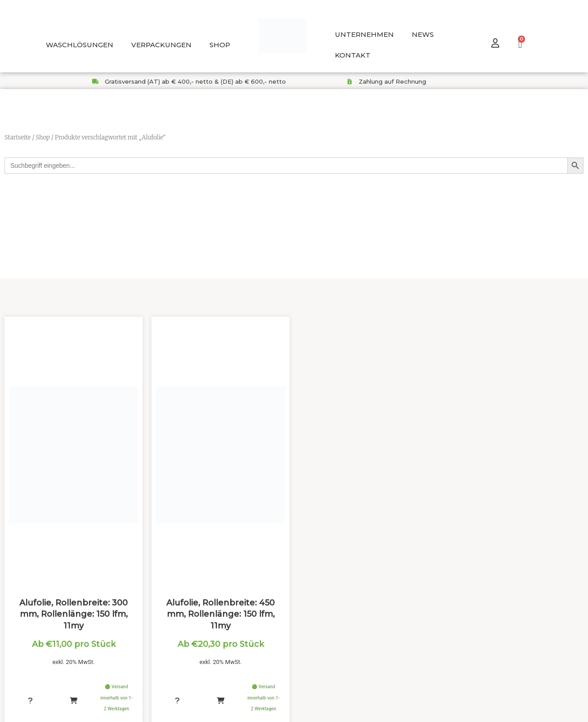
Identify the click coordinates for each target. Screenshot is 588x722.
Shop (42, 137)
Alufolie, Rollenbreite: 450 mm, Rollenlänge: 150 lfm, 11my (220, 617)
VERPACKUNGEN (161, 45)
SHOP (220, 45)
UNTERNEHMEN (364, 34)
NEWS (423, 34)
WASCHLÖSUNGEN (80, 45)
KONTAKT (353, 55)
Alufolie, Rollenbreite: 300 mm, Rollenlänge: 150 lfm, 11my (73, 617)
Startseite (18, 137)
